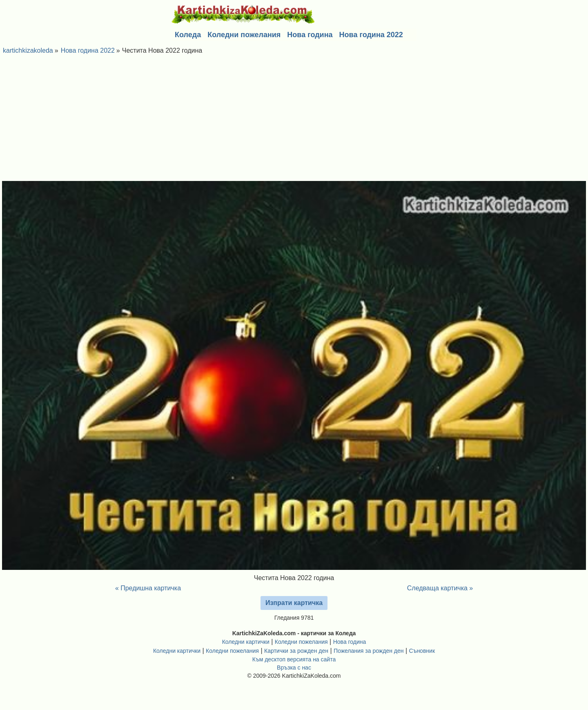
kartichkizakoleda (28, 50)
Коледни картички (246, 642)
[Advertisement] (294, 120)
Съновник (422, 651)
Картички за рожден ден (296, 651)
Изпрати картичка (294, 603)
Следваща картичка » (440, 588)
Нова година (310, 35)
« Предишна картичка (148, 588)
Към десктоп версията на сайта (294, 659)
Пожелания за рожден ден (369, 651)
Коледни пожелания (244, 35)
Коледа (188, 35)
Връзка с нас (294, 668)
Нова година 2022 (371, 35)
